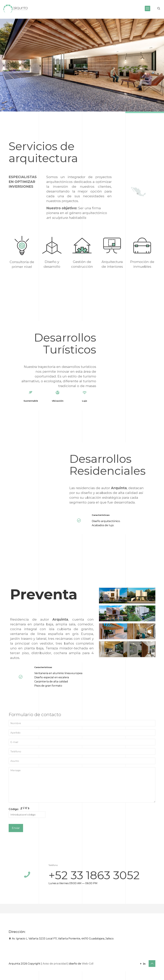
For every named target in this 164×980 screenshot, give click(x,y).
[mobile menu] (148, 8)
